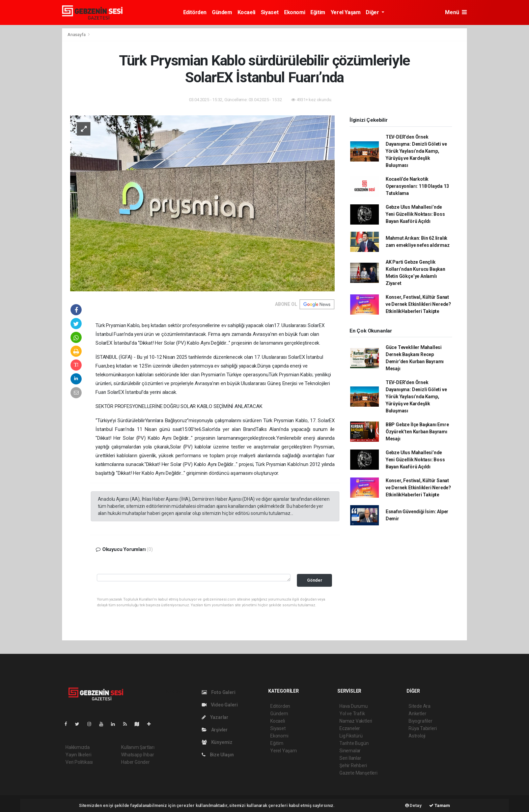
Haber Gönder (135, 762)
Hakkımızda (78, 747)
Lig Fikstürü (351, 736)
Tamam (440, 805)
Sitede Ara (420, 706)
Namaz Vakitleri (356, 721)
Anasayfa (77, 35)
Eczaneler (350, 728)
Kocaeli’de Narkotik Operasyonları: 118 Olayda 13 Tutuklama (417, 186)
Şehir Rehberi (353, 765)
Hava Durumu (354, 706)
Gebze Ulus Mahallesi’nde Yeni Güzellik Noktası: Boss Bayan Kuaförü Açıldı (415, 214)
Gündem (222, 12)
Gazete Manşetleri (358, 773)
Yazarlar (215, 717)
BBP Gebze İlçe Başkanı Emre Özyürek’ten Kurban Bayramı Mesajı (417, 432)
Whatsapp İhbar (137, 755)
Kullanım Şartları (138, 747)
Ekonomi (295, 12)
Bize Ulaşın (218, 755)
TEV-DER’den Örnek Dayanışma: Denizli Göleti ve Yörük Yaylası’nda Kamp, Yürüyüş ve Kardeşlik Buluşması (416, 151)
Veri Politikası (79, 762)
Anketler (417, 714)
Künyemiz (217, 742)
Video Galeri (220, 705)
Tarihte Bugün (354, 743)
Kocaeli (246, 12)
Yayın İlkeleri (78, 755)
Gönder (315, 580)
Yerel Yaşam (346, 12)
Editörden (195, 12)
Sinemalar (350, 751)
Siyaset (270, 12)
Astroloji (417, 736)
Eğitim (318, 12)
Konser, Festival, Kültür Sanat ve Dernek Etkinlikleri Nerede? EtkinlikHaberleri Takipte (418, 304)
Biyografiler (421, 721)
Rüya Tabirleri (423, 728)
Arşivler (215, 730)
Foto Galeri (219, 692)
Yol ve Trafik (352, 714)
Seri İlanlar (350, 758)
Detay (413, 805)
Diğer (373, 12)
